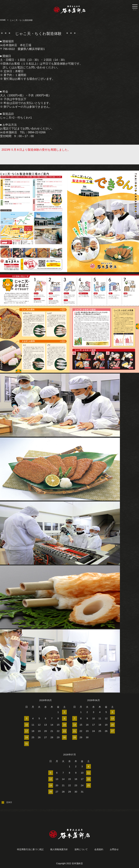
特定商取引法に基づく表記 (30, 849)
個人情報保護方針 (59, 849)
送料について (81, 849)
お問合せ (114, 849)
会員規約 (99, 849)
